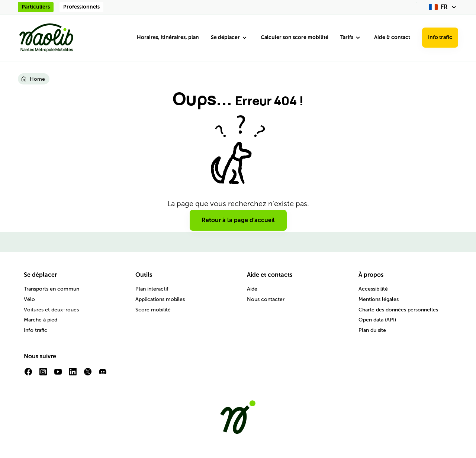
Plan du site (372, 330)
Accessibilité (373, 289)
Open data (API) (377, 320)
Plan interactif (152, 289)
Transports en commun (52, 289)
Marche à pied (41, 320)
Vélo (29, 299)
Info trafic (440, 37)
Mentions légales (379, 299)
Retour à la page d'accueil (238, 220)
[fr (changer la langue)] (443, 7)
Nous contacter (266, 299)
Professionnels (81, 7)
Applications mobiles (160, 299)
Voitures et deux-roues (51, 310)
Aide (252, 289)
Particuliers (36, 7)
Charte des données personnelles (398, 310)
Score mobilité (153, 310)
